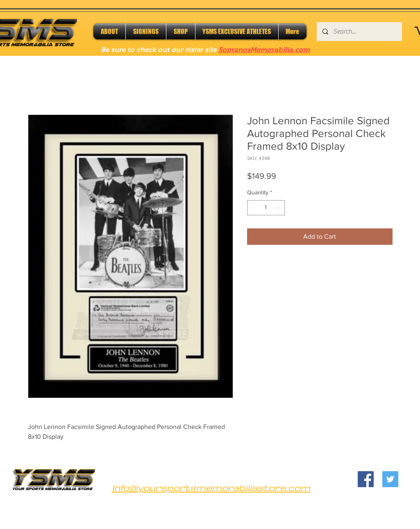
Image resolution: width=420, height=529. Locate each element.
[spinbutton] (266, 208)
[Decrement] (253, 208)
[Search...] (359, 32)
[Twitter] (390, 479)
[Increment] (278, 208)
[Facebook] (366, 479)
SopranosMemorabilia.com (264, 50)
